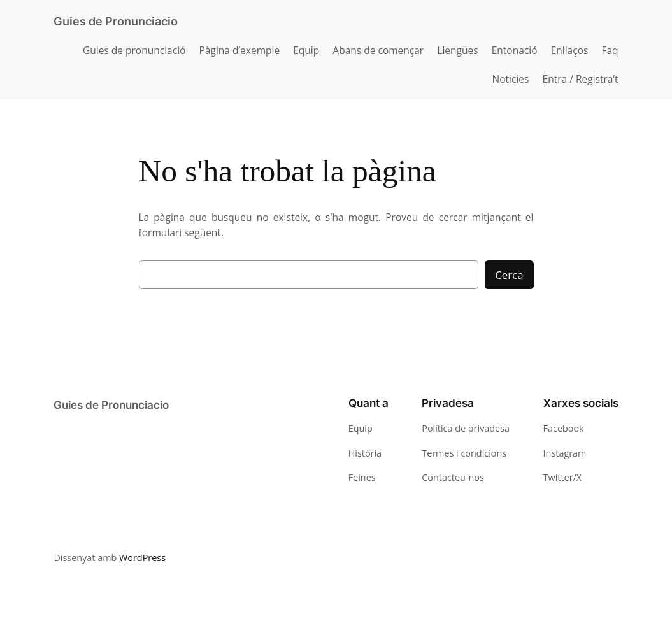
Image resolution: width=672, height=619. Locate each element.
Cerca (509, 275)
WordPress (140, 558)
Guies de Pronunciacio (116, 21)
